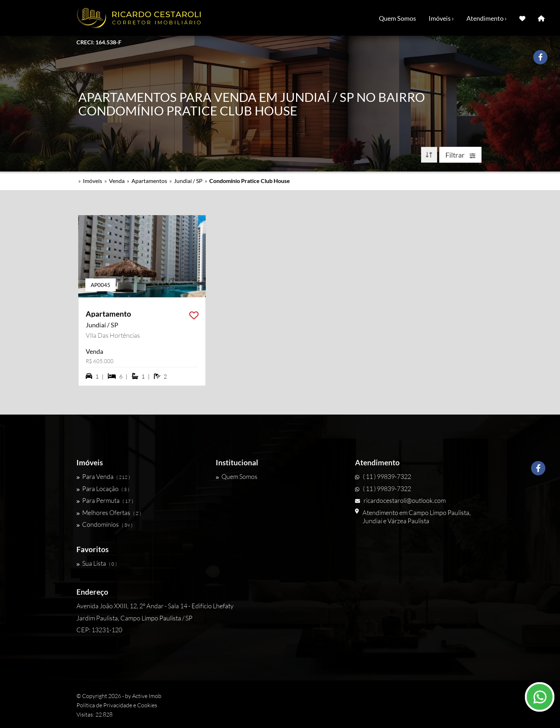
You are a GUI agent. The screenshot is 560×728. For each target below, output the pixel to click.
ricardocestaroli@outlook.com (400, 500)
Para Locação (103, 489)
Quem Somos (397, 18)
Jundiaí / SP (188, 181)
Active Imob (147, 696)
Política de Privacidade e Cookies (117, 705)
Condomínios (104, 524)
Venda (117, 181)
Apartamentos (149, 181)
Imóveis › (441, 18)
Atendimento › (487, 18)
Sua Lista (97, 563)
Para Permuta (105, 500)
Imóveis (92, 181)
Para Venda (103, 476)
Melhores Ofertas (109, 512)
